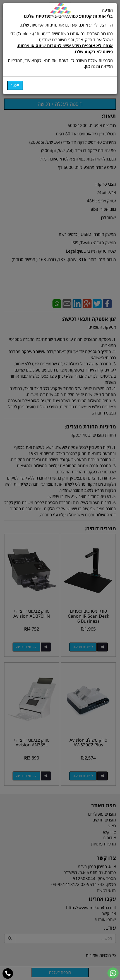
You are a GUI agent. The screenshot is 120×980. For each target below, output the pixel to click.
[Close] (15, 85)
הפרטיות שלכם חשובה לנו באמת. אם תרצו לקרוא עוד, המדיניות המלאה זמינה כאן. (60, 63)
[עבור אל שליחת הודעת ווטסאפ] (113, 973)
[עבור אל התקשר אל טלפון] (8, 974)
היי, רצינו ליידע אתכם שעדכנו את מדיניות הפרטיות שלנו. (66, 25)
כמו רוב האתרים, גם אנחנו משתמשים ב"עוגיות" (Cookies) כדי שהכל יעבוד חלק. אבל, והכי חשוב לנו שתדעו (62, 42)
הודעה (60, 38)
